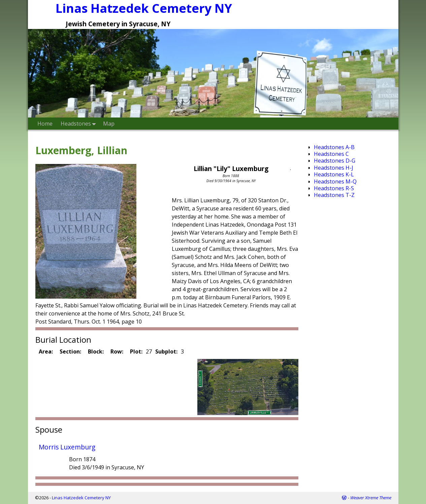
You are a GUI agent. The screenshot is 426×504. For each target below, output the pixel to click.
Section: (70, 351)
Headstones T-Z (334, 195)
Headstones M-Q (335, 181)
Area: (46, 351)
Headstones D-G (335, 161)
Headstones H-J (334, 168)
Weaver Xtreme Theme (371, 498)
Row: (117, 351)
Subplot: (166, 351)
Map (109, 124)
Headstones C (331, 154)
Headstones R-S (334, 188)
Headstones (80, 123)
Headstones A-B (334, 147)
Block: (96, 351)
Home (45, 124)
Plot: (136, 351)
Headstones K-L (334, 174)
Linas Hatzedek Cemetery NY (81, 498)
